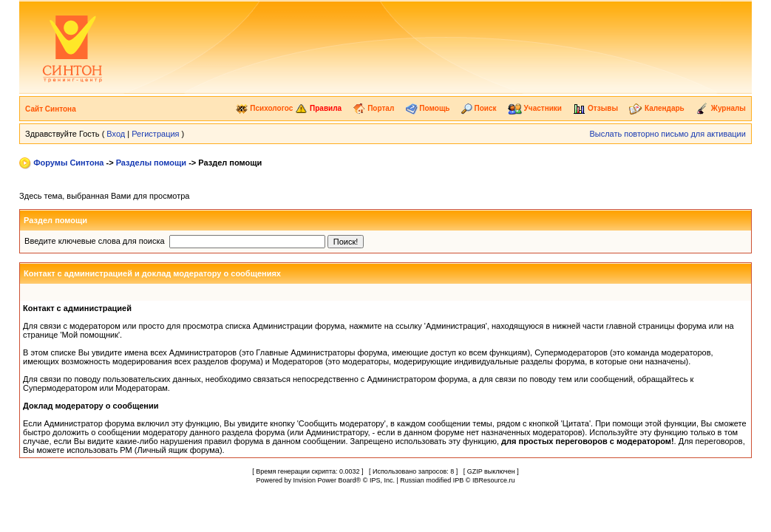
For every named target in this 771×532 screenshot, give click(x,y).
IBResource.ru (494, 480)
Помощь (428, 108)
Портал (373, 108)
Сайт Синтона (51, 109)
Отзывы (595, 108)
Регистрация (155, 134)
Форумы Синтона (68, 163)
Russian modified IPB (432, 480)
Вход (116, 134)
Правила (318, 108)
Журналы (721, 108)
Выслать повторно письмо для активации (668, 134)
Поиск (479, 108)
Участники (535, 108)
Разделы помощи (151, 163)
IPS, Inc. (382, 480)
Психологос (264, 108)
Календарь (657, 108)
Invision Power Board (325, 480)
